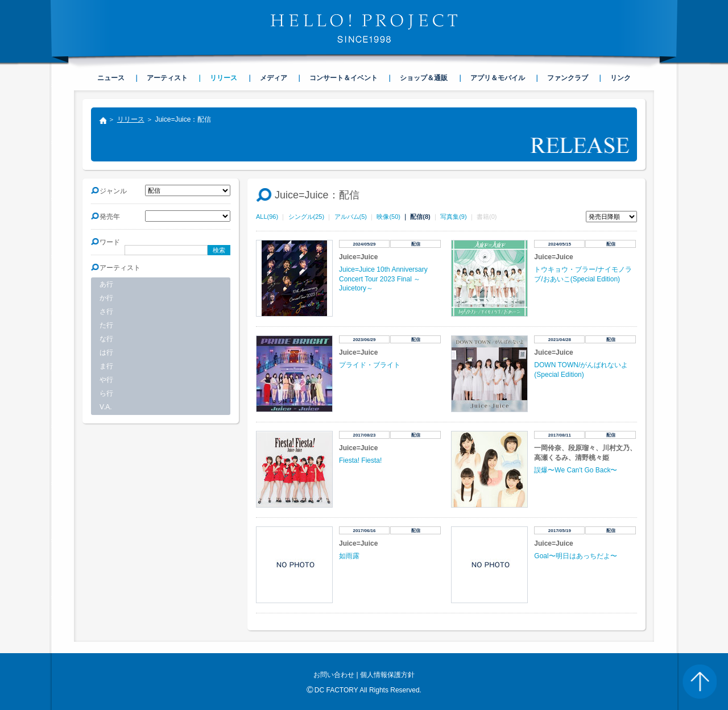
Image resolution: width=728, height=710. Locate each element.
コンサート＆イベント (344, 78)
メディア (274, 78)
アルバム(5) (351, 217)
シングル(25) (307, 217)
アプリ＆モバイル (498, 78)
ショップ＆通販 (424, 78)
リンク (621, 78)
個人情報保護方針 (387, 675)
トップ (102, 122)
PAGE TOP (700, 682)
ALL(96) (267, 217)
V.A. (106, 407)
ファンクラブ (568, 78)
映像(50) (388, 217)
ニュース (111, 78)
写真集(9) (453, 217)
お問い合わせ (334, 675)
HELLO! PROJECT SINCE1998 (364, 28)
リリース (131, 119)
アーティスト (167, 78)
